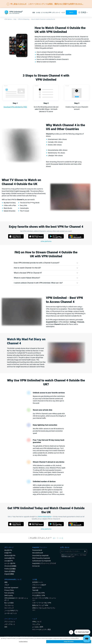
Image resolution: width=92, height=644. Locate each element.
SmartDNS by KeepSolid (40, 556)
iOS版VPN (8, 553)
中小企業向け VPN (39, 595)
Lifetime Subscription (44, 517)
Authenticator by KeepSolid (41, 561)
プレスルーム (9, 605)
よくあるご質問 (38, 627)
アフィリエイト (10, 622)
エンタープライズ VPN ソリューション (44, 599)
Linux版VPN (9, 561)
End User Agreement (11, 588)
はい (54, 538)
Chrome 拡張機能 (10, 566)
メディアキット (10, 624)
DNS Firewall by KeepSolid (41, 558)
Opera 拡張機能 (10, 571)
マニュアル (36, 624)
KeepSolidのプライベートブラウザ (44, 563)
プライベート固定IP (39, 585)
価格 (34, 13)
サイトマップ (9, 608)
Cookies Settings (23, 642)
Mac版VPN (8, 550)
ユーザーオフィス (11, 613)
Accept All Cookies (69, 642)
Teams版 (35, 590)
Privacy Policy (9, 590)
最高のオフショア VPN (40, 605)
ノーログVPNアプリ (11, 611)
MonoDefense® (38, 553)
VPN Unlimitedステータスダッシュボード (16, 599)
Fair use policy (9, 593)
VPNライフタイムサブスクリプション (44, 609)
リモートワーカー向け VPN (42, 603)
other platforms (46, 241)
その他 (38, 13)
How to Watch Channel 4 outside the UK (43, 19)
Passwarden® (37, 550)
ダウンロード (56, 13)
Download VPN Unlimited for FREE (15, 107)
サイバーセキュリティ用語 (41, 629)
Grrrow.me (36, 566)
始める (71, 12)
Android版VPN (9, 558)
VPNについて (37, 622)
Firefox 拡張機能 (10, 569)
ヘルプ (63, 13)
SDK (6, 627)
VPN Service (8, 19)
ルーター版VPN (10, 563)
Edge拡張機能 (9, 574)
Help (15, 19)
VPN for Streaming (24, 19)
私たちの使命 (9, 603)
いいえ (61, 538)
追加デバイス (37, 588)
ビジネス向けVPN (46, 13)
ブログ (7, 585)
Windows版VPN (10, 556)
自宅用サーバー (38, 582)
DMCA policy (9, 595)
